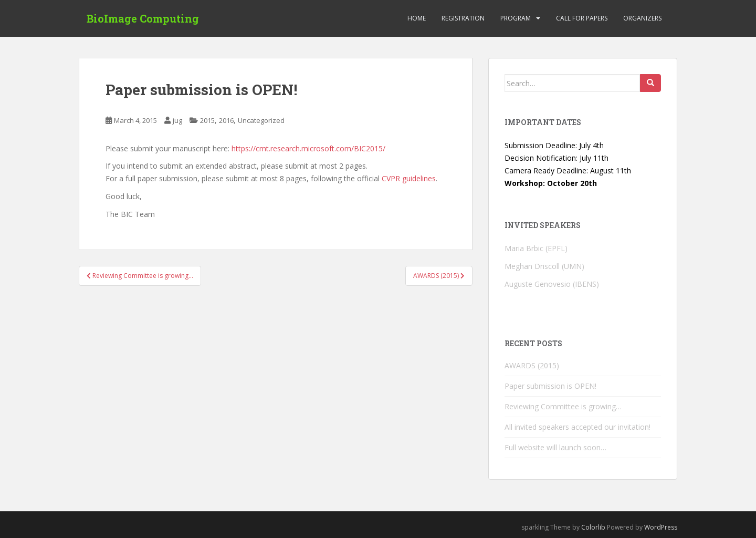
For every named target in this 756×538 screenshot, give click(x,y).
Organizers (642, 18)
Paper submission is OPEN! (550, 386)
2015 (207, 120)
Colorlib (593, 527)
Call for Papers (582, 18)
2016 (226, 120)
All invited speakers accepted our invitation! (577, 427)
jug (177, 120)
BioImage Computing (143, 18)
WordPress (661, 527)
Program (516, 18)
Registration (463, 18)
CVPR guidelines (409, 178)
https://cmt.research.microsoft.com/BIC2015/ (308, 148)
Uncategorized (261, 120)
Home (417, 18)
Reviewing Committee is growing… (563, 406)
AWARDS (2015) (532, 365)
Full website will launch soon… (555, 447)
